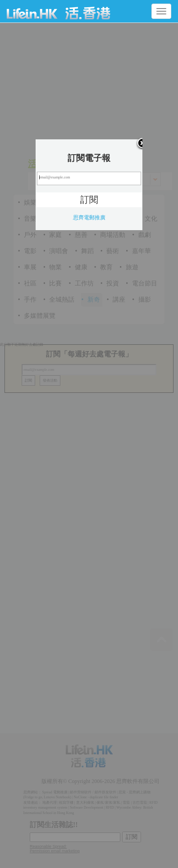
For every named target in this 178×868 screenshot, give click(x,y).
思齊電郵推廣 (89, 218)
